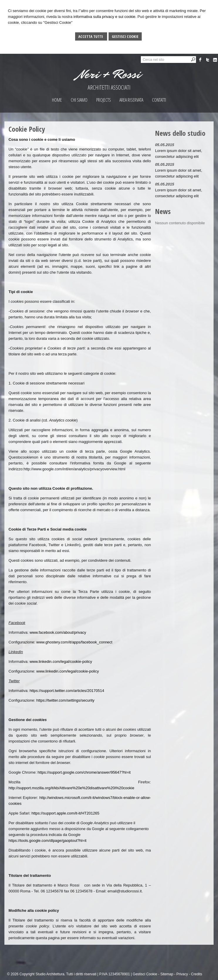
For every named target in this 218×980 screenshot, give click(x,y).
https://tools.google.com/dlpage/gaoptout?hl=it (48, 841)
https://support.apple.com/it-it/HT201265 (65, 813)
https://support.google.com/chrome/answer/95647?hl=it (84, 772)
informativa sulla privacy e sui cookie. (105, 17)
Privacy (182, 974)
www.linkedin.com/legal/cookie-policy (61, 662)
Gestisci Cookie (125, 36)
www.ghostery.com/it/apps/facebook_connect (74, 642)
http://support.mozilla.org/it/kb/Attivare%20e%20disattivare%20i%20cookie (71, 788)
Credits (197, 974)
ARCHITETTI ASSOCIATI (109, 87)
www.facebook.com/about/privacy (58, 632)
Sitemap (167, 974)
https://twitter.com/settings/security (65, 700)
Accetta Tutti (91, 36)
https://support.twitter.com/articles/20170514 (67, 691)
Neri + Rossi (109, 74)
